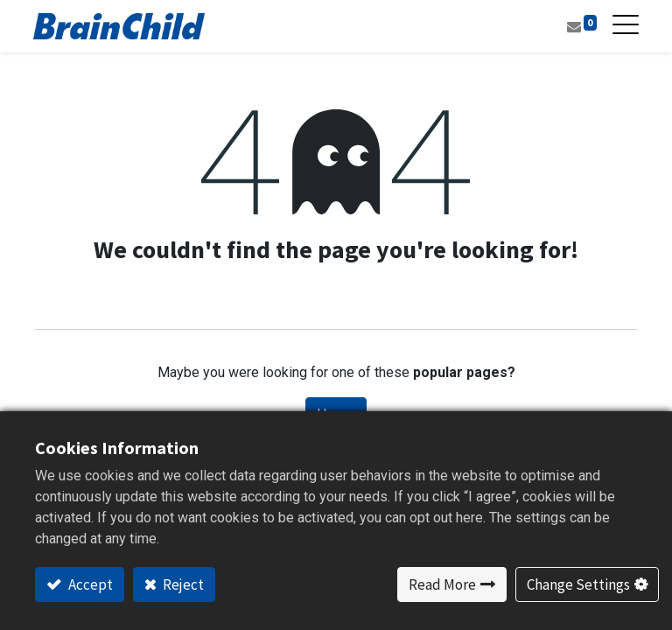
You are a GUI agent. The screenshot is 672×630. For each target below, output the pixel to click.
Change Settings (578, 584)
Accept (89, 584)
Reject (182, 584)
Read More (442, 584)
